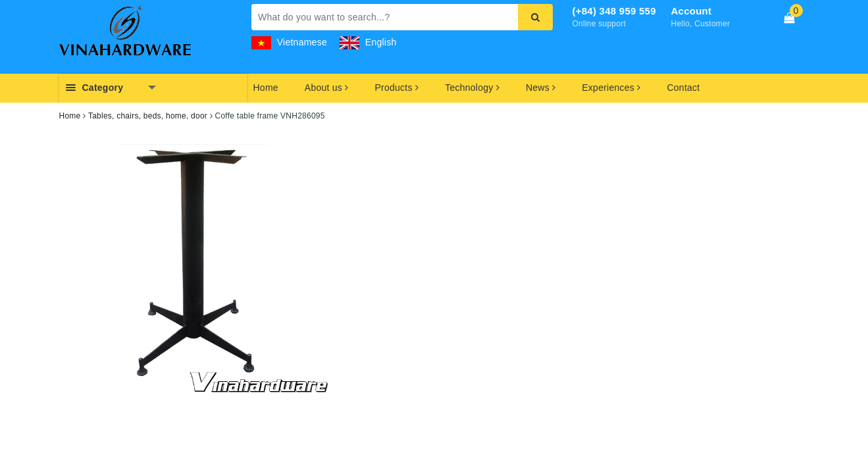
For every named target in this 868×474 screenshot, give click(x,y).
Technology (472, 88)
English (368, 42)
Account (692, 11)
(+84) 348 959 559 (614, 11)
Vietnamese (289, 42)
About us (327, 88)
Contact (683, 88)
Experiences (611, 88)
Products (397, 88)
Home (266, 88)
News (541, 88)
